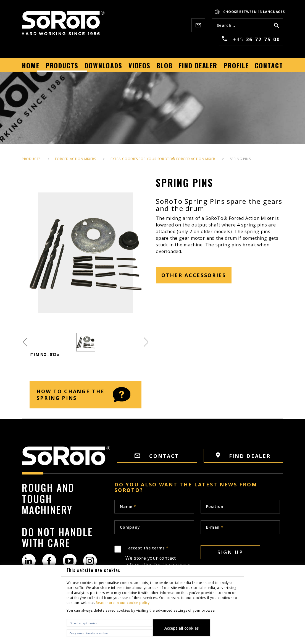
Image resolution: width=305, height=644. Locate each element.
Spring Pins (240, 159)
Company (130, 527)
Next (146, 342)
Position (215, 506)
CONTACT (157, 456)
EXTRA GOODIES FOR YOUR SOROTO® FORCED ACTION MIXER (163, 159)
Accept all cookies (182, 628)
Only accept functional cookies (89, 633)
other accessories (194, 275)
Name (128, 506)
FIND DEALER (243, 456)
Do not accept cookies (83, 623)
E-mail (215, 527)
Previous (25, 342)
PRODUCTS (31, 159)
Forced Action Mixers (75, 159)
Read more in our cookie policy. (123, 603)
